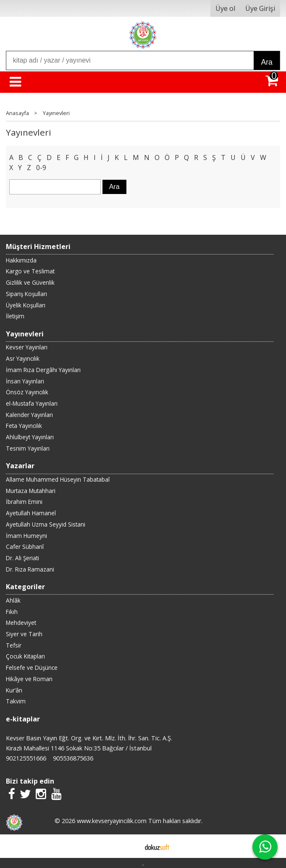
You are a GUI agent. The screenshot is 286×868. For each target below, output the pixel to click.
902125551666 (26, 758)
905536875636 (73, 758)
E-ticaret (130, 846)
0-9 (41, 168)
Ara (266, 62)
